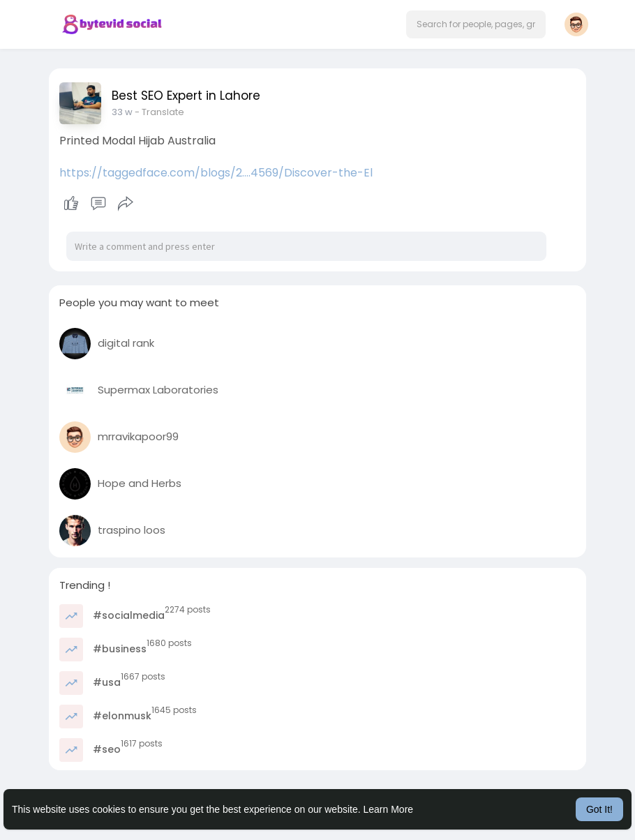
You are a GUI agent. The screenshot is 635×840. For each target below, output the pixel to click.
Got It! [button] (599, 809)
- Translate (159, 112)
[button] (476, 24)
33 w (122, 112)
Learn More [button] (389, 809)
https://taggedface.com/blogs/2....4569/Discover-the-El (216, 173)
